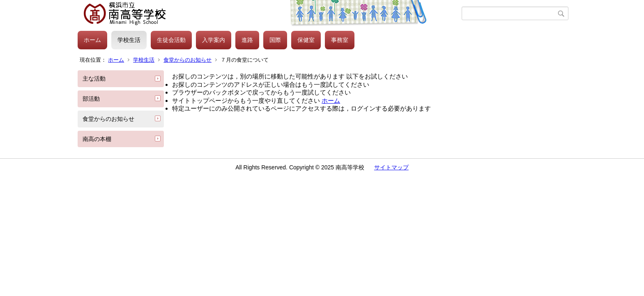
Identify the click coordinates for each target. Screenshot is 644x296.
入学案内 (214, 40)
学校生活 (129, 40)
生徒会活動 (171, 40)
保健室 (306, 40)
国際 (275, 40)
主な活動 (94, 79)
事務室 (340, 40)
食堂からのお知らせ (187, 60)
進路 (247, 40)
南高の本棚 (97, 139)
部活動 (91, 99)
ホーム (92, 40)
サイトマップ (391, 167)
